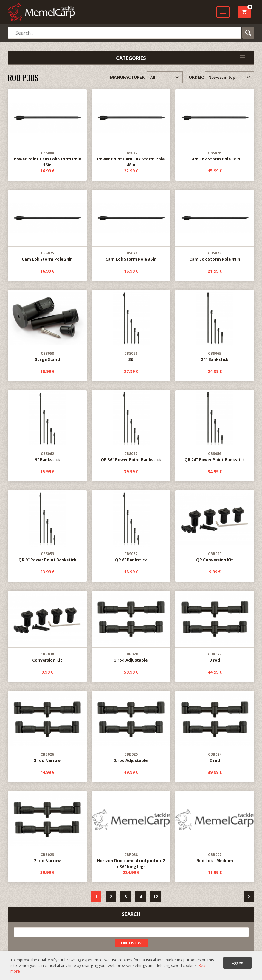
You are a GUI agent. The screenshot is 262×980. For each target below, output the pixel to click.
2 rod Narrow (47, 827)
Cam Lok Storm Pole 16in (215, 126)
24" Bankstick (215, 326)
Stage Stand (47, 326)
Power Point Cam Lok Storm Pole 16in (47, 129)
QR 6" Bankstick (131, 527)
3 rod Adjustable (131, 627)
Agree (237, 963)
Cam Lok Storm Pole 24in (47, 226)
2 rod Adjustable (131, 727)
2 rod (215, 727)
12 (156, 897)
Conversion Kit (47, 627)
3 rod (215, 627)
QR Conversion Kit (215, 527)
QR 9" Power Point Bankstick (47, 527)
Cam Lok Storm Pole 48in (215, 226)
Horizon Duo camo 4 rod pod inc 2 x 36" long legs (131, 830)
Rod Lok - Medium (215, 827)
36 (131, 326)
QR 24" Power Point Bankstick (215, 426)
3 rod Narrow (47, 727)
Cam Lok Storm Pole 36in (131, 226)
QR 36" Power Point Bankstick (131, 426)
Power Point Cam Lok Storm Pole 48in (131, 129)
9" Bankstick (47, 426)
